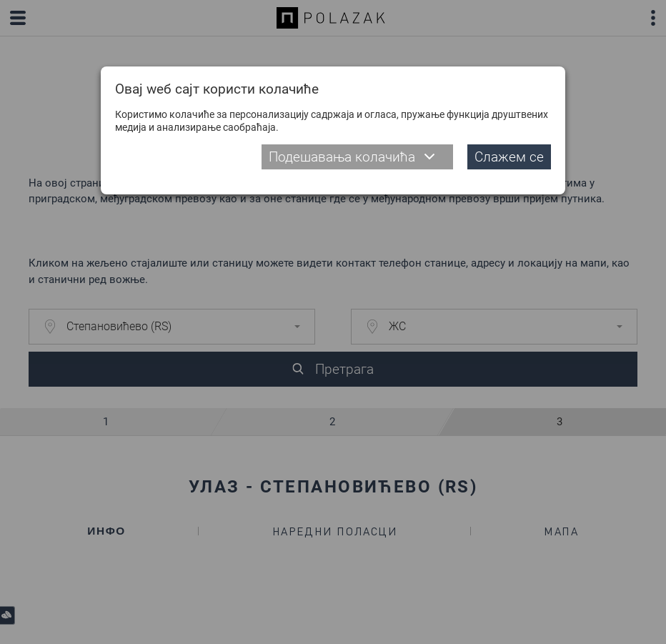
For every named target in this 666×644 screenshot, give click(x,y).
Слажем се (509, 157)
